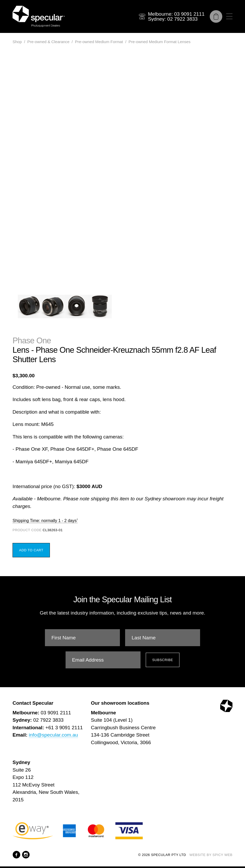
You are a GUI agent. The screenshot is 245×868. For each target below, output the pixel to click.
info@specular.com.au (53, 735)
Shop (17, 42)
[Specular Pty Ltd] (39, 16)
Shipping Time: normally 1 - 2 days (45, 521)
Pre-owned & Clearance (48, 42)
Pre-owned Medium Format (99, 42)
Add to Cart (31, 550)
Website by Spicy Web (211, 855)
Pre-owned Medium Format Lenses (159, 42)
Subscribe (163, 660)
